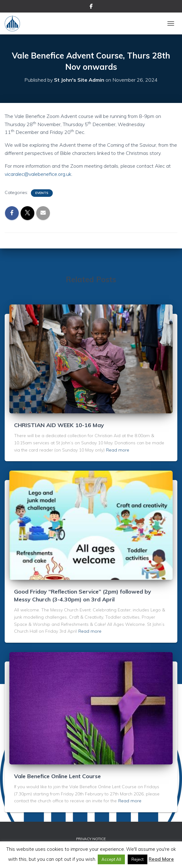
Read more (118, 450)
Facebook (91, 7)
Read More (161, 859)
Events (42, 193)
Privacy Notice (91, 839)
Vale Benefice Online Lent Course (57, 776)
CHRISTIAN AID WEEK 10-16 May (59, 425)
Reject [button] (138, 859)
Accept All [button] (111, 859)
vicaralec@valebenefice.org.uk (38, 174)
